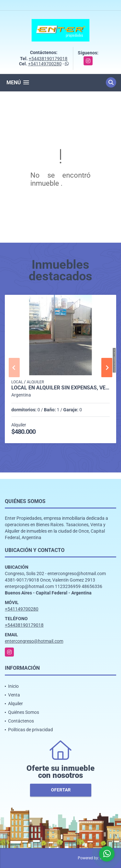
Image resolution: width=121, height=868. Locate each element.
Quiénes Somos (24, 712)
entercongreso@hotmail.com (34, 641)
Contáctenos (21, 721)
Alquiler (15, 704)
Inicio (13, 686)
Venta (14, 695)
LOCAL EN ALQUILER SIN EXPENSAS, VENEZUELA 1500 (60, 388)
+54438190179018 (48, 59)
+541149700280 (45, 64)
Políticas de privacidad (30, 730)
